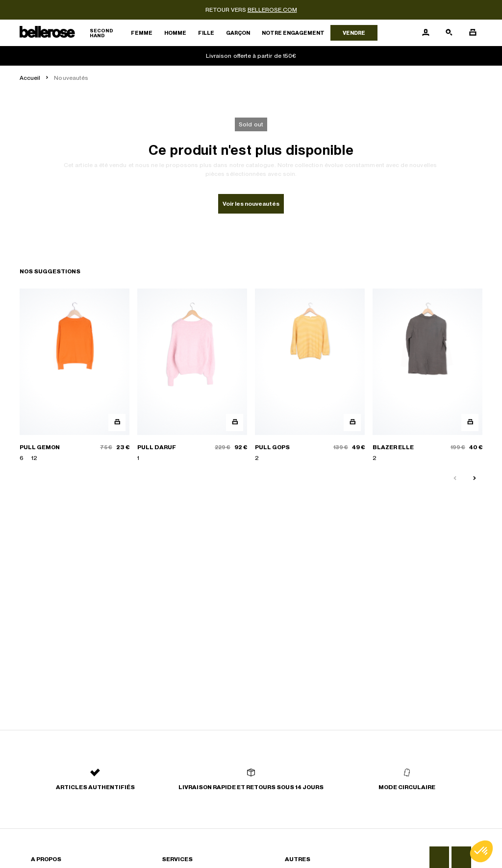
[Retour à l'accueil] (72, 33)
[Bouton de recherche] (449, 33)
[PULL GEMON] (75, 375)
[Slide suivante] (475, 479)
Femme (142, 33)
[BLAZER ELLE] (427, 375)
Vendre (354, 33)
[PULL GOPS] (310, 375)
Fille (206, 33)
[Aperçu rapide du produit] (117, 422)
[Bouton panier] (473, 33)
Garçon (238, 33)
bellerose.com (272, 10)
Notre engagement (293, 33)
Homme (175, 33)
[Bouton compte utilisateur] (426, 33)
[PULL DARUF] (192, 375)
